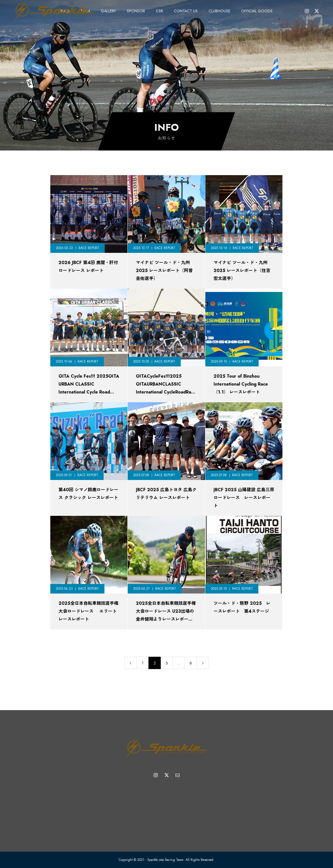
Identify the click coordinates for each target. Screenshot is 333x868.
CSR (159, 11)
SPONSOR (136, 11)
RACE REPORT (89, 248)
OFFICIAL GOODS (257, 11)
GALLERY (108, 11)
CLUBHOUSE (219, 11)
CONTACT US (186, 11)
